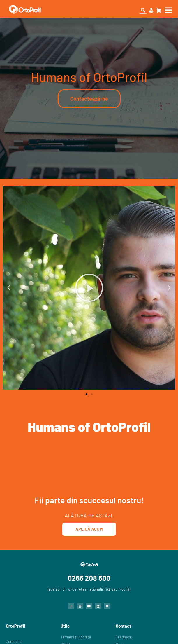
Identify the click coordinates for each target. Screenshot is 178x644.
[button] (9, 288)
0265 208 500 (89, 578)
